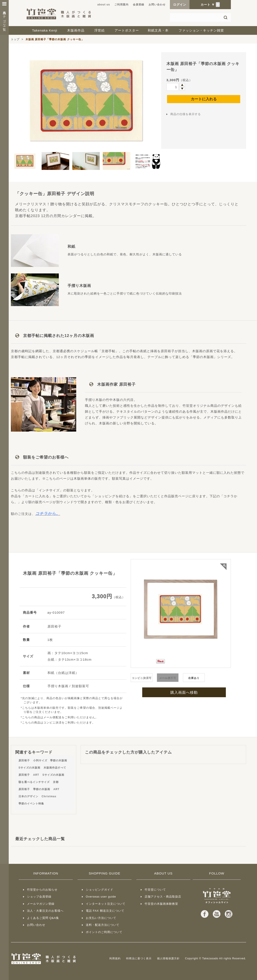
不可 (168, 678)
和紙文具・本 (158, 30)
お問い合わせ (157, 5)
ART (36, 775)
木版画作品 (76, 30)
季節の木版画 (42, 789)
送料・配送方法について (103, 925)
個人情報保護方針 (168, 958)
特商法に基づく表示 (139, 958)
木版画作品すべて (55, 768)
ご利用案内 (121, 5)
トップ (15, 39)
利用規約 (115, 958)
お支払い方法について (101, 918)
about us (104, 5)
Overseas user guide (101, 897)
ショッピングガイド (100, 890)
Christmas (49, 796)
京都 (56, 782)
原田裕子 (24, 761)
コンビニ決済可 (142, 678)
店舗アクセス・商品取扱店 (163, 897)
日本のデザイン (28, 796)
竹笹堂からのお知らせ (42, 890)
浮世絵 (100, 30)
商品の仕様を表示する (186, 114)
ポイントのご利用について (104, 932)
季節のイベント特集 (31, 804)
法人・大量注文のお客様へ (45, 911)
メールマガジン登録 (41, 904)
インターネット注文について (106, 904)
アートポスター (127, 30)
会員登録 (139, 5)
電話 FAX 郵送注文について (105, 911)
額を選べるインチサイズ (34, 782)
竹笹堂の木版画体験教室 (161, 904)
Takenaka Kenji (45, 30)
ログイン (180, 5)
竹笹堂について (155, 890)
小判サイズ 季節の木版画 (50, 761)
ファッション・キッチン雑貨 (201, 30)
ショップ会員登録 (39, 897)
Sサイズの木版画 (29, 768)
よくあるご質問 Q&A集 (43, 918)
